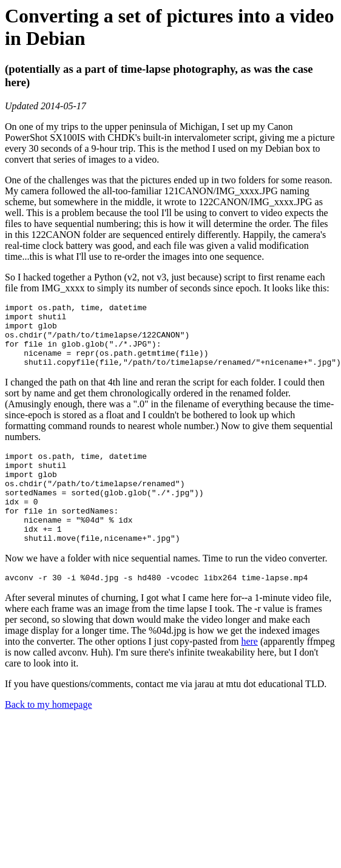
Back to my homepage (49, 737)
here (249, 674)
